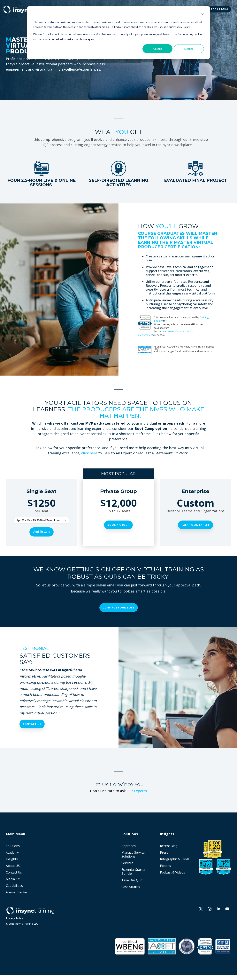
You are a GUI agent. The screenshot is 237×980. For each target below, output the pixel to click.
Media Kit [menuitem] (13, 879)
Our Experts (137, 791)
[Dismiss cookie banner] (203, 15)
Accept (157, 49)
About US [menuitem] (13, 866)
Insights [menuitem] (12, 859)
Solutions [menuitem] (13, 846)
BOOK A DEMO (220, 9)
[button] (201, 909)
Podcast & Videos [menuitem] (172, 872)
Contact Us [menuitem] (14, 872)
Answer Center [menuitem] (17, 892)
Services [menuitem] (127, 863)
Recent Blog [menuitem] (169, 846)
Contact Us (32, 724)
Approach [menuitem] (129, 846)
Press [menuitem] (164, 852)
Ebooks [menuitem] (165, 866)
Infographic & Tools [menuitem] (175, 859)
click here (89, 453)
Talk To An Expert (195, 525)
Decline (189, 49)
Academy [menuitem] (12, 852)
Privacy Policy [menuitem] (14, 918)
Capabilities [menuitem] (14, 885)
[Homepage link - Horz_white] (30, 912)
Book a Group (118, 525)
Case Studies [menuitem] (131, 887)
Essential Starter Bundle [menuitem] (134, 871)
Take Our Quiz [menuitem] (132, 880)
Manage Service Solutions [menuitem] (133, 854)
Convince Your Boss (119, 607)
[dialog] (118, 33)
